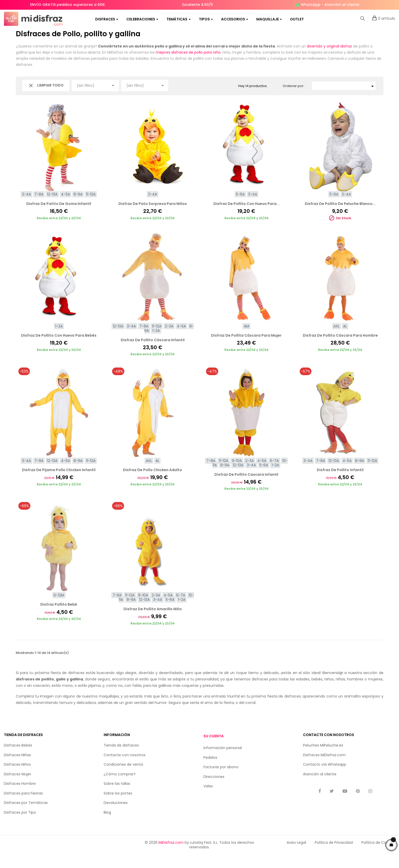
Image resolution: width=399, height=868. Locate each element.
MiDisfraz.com (171, 856)
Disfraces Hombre (20, 797)
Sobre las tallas (117, 797)
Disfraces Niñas (17, 768)
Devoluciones (116, 816)
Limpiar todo (46, 99)
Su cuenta (214, 750)
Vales (208, 800)
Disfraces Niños (17, 778)
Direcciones (214, 790)
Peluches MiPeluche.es (323, 759)
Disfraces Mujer (17, 788)
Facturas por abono (221, 780)
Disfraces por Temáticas (26, 816)
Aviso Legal (296, 856)
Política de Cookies (378, 856)
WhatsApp (311, 5)
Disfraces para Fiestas (23, 807)
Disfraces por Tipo (20, 826)
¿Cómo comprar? (120, 788)
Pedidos (210, 771)
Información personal (223, 761)
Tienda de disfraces (121, 759)
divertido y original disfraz (329, 60)
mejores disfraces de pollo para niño (188, 66)
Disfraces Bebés (18, 759)
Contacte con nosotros (125, 768)
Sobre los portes (118, 807)
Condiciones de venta (123, 778)
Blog (107, 826)
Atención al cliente (342, 5)
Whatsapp (337, 778)
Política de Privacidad (334, 856)
